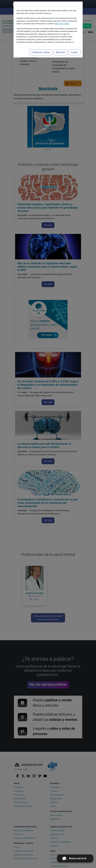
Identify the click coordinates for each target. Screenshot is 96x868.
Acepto (74, 52)
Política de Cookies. (62, 24)
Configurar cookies (41, 52)
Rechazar (61, 52)
